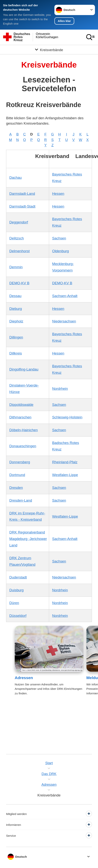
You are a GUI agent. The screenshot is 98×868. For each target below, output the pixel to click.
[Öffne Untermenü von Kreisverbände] (49, 50)
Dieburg (16, 309)
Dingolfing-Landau (24, 369)
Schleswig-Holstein (67, 417)
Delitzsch (17, 238)
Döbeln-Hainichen (24, 430)
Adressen (24, 678)
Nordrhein (60, 389)
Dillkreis (16, 353)
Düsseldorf (18, 616)
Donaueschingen (23, 446)
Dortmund (17, 475)
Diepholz (16, 321)
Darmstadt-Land (22, 194)
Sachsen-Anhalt (65, 296)
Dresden (16, 488)
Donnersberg (20, 462)
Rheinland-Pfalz (65, 462)
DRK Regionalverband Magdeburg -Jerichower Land (28, 539)
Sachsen (59, 238)
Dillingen (16, 337)
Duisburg (16, 590)
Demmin (16, 267)
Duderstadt (18, 577)
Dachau (16, 178)
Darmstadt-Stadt (22, 206)
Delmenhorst (20, 251)
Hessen (58, 194)
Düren (14, 603)
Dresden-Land (21, 500)
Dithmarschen (20, 417)
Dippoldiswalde (21, 405)
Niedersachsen (64, 321)
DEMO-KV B (19, 283)
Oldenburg (61, 251)
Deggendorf (19, 222)
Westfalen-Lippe (65, 475)
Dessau (15, 296)
